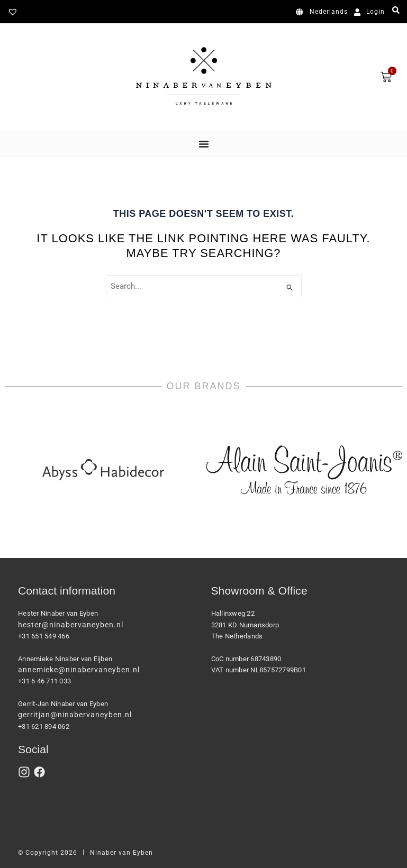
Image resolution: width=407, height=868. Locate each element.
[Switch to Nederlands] (324, 12)
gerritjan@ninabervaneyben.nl (75, 715)
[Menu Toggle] (204, 144)
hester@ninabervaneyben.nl (71, 625)
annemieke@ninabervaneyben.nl (79, 670)
